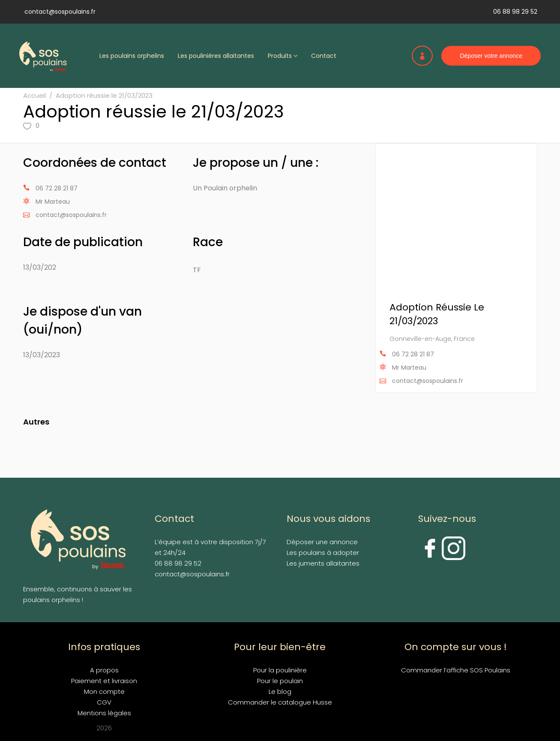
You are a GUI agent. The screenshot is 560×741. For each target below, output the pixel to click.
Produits (283, 56)
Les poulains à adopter (323, 553)
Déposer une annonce (322, 542)
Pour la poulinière (280, 670)
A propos (104, 670)
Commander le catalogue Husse (280, 702)
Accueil (34, 95)
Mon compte (104, 691)
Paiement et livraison (104, 681)
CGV (104, 702)
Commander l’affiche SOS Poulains (456, 670)
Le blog (280, 691)
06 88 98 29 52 (515, 12)
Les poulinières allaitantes (216, 56)
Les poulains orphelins (132, 56)
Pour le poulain (280, 681)
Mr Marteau (53, 202)
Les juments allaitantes (323, 563)
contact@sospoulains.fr (60, 12)
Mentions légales (104, 713)
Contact (324, 56)
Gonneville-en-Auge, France (432, 339)
